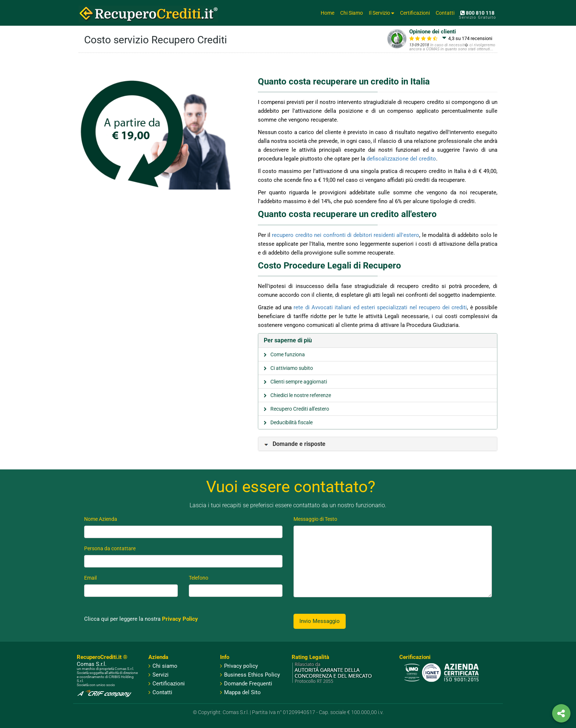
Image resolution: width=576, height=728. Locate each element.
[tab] (378, 340)
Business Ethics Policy (250, 675)
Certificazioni (415, 13)
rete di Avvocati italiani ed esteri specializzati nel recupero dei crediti (380, 307)
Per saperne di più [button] (288, 340)
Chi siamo (165, 666)
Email (90, 578)
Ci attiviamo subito (292, 368)
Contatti (445, 13)
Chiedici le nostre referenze (301, 395)
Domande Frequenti (246, 684)
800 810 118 (477, 13)
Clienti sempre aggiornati (299, 382)
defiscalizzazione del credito (401, 159)
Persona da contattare (110, 548)
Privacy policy (239, 666)
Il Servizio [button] (381, 13)
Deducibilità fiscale (291, 422)
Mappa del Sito (240, 692)
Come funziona (288, 354)
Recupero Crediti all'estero (300, 409)
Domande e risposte (295, 444)
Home (327, 13)
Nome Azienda (101, 519)
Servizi (161, 675)
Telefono (199, 578)
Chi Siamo (352, 13)
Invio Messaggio (320, 621)
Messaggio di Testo (315, 519)
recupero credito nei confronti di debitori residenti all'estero (345, 235)
